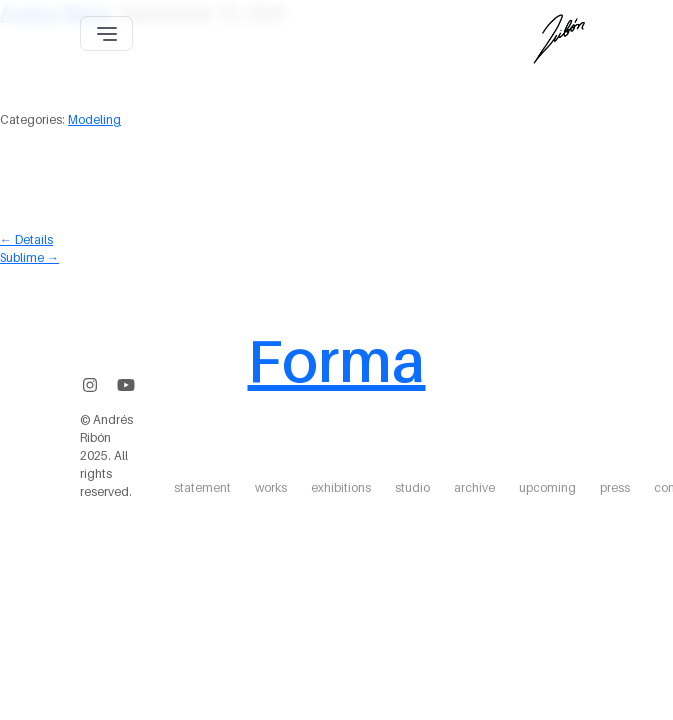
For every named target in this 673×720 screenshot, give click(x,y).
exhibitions (341, 487)
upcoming (547, 487)
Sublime (29, 257)
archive (474, 487)
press (615, 487)
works (271, 487)
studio (412, 487)
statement (202, 487)
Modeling (94, 119)
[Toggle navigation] (106, 33)
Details (26, 239)
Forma (336, 360)
